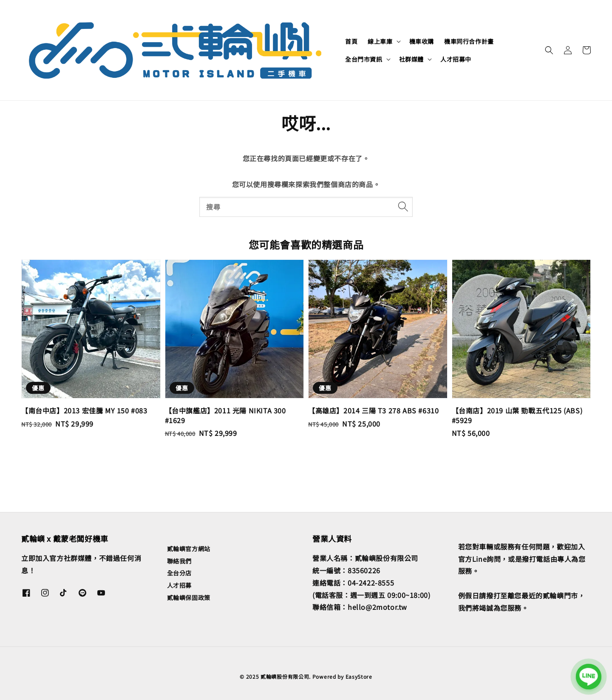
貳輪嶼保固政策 (189, 598)
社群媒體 (411, 59)
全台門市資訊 (364, 59)
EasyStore (359, 676)
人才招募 (179, 585)
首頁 (351, 41)
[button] (549, 50)
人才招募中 (456, 59)
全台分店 (179, 573)
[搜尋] (403, 207)
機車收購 (422, 41)
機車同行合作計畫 (469, 41)
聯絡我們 (179, 561)
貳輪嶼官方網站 (189, 549)
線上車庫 (380, 41)
